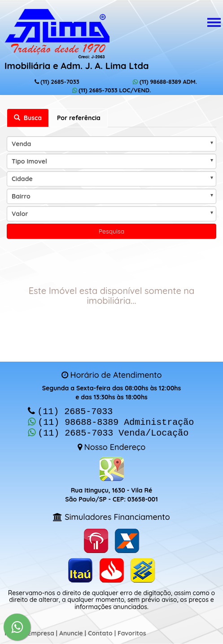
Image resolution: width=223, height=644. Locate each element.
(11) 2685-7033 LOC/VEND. (112, 90)
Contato (100, 631)
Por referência (79, 118)
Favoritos (132, 631)
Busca (28, 118)
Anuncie (71, 631)
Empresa (41, 631)
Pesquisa (111, 231)
